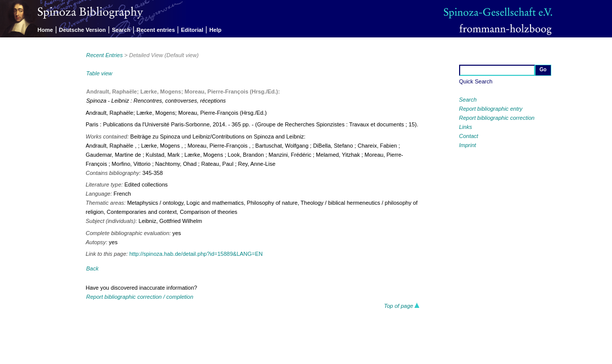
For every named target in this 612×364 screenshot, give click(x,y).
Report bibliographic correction (497, 118)
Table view (99, 73)
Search (121, 30)
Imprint (468, 145)
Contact (469, 136)
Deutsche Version (83, 30)
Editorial (192, 30)
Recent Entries (104, 55)
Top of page (402, 306)
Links (466, 127)
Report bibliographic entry (491, 109)
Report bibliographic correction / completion (140, 297)
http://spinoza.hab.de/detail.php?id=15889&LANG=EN (196, 254)
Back (92, 268)
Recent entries (156, 30)
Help (216, 30)
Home (45, 30)
